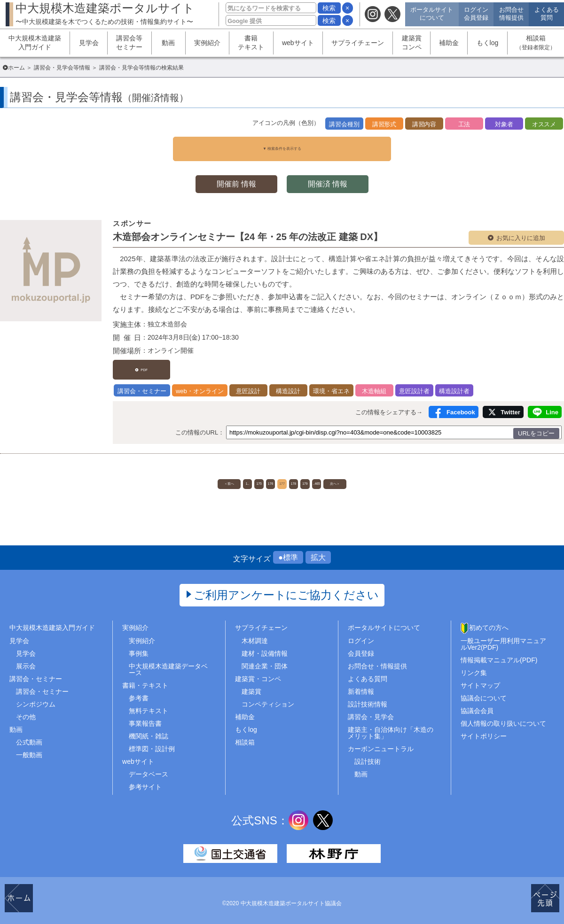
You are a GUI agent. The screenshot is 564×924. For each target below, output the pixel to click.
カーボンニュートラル (381, 744)
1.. (211, 474)
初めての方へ (489, 622)
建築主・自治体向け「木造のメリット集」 (391, 728)
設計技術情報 (368, 699)
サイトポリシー (484, 731)
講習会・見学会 (371, 712)
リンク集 (474, 667)
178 (305, 474)
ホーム (16, 68)
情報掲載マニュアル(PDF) (499, 654)
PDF (147, 360)
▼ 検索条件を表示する (282, 145)
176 (258, 474)
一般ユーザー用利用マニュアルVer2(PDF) (503, 638)
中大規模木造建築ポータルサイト (105, 13)
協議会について (484, 693)
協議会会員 (477, 706)
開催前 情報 (235, 177)
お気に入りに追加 (521, 231)
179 (329, 474)
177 (282, 474)
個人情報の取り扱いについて (503, 718)
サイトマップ (480, 680)
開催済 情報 (329, 177)
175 (235, 474)
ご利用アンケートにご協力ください (286, 590)
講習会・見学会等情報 (62, 68)
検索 (329, 8)
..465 (352, 474)
